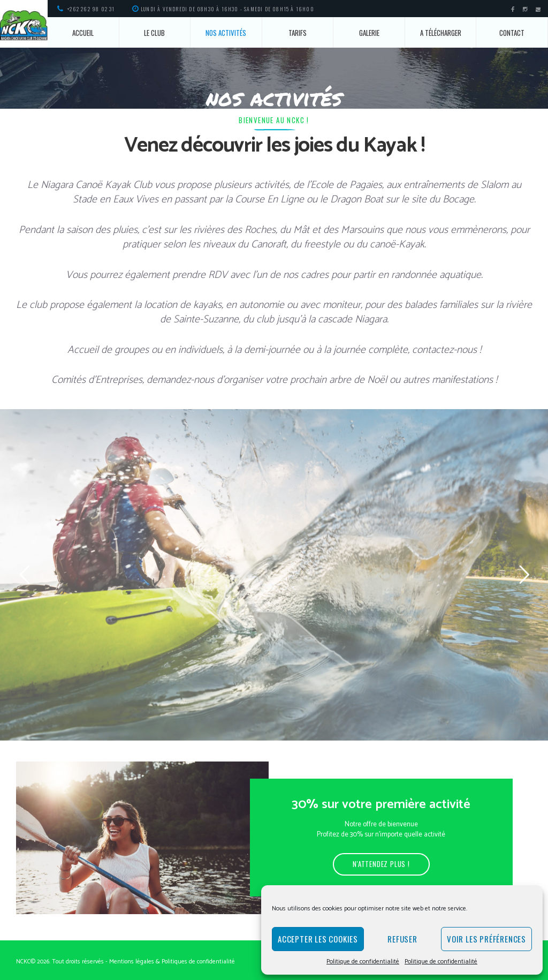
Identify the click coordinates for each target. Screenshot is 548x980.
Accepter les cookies (318, 939)
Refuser (402, 939)
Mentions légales (132, 962)
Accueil (83, 33)
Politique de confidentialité (363, 962)
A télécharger (441, 33)
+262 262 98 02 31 (91, 9)
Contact (512, 33)
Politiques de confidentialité (198, 962)
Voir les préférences (486, 939)
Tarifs (298, 33)
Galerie (369, 33)
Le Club (154, 33)
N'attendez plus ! (381, 864)
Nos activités (226, 33)
